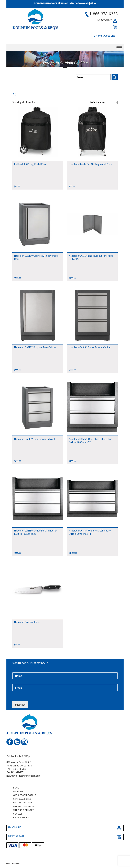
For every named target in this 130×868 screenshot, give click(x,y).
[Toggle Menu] (119, 48)
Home (16, 788)
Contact (18, 814)
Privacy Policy (21, 818)
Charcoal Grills (22, 799)
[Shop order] (103, 102)
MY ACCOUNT (107, 21)
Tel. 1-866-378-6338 (16, 769)
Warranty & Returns (24, 806)
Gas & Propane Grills (25, 795)
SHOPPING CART (16, 836)
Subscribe (20, 705)
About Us (18, 791)
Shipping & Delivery (24, 810)
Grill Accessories (23, 803)
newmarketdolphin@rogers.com (23, 776)
